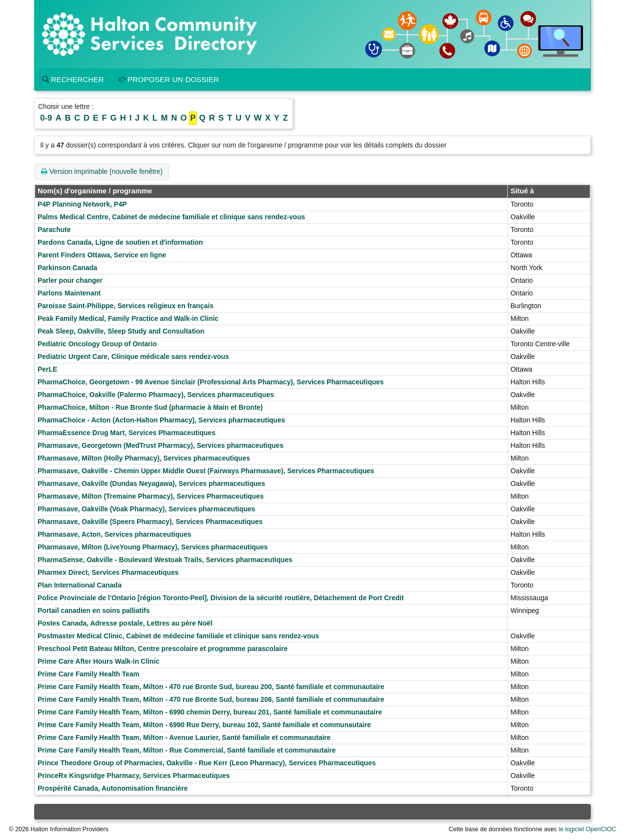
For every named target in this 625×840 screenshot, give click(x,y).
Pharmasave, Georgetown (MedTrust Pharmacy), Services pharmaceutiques (160, 445)
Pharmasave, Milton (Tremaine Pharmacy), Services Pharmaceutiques (151, 496)
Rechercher (73, 79)
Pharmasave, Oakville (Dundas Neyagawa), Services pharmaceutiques (151, 483)
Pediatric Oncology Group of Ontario (97, 344)
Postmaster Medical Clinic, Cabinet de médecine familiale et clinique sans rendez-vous (178, 636)
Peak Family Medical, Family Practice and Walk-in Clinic (128, 318)
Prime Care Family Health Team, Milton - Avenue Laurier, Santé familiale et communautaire (184, 737)
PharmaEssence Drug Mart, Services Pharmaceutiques (126, 433)
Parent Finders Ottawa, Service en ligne (102, 255)
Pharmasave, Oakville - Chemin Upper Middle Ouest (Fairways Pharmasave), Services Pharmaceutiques (206, 471)
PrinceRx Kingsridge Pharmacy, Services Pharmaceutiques (134, 776)
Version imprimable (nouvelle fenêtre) (102, 171)
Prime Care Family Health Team (88, 674)
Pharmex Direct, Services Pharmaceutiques (108, 572)
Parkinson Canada (67, 268)
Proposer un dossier (169, 79)
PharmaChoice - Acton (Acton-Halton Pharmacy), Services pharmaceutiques (161, 420)
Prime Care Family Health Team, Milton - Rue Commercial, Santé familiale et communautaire (187, 750)
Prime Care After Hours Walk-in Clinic (98, 661)
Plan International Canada (80, 585)
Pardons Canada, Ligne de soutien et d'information (120, 242)
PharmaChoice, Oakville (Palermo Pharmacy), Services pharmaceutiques (156, 395)
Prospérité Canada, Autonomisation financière (113, 788)
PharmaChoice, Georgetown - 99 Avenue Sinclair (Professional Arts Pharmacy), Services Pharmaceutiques (211, 382)
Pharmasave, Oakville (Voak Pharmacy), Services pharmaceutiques (146, 509)
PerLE (47, 369)
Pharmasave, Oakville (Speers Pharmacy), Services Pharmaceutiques (150, 522)
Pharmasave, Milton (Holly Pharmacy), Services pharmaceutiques (144, 458)
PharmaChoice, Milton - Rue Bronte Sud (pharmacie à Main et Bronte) (150, 407)
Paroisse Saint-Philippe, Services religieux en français (125, 306)
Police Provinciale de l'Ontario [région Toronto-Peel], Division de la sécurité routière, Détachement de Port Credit (221, 598)
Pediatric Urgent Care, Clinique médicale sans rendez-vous (133, 357)
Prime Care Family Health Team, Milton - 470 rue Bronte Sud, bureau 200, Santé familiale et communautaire (211, 687)
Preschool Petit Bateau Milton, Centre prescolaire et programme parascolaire (163, 649)
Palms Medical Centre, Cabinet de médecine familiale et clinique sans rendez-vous (171, 217)
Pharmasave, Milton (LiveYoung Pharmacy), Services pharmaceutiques (153, 547)
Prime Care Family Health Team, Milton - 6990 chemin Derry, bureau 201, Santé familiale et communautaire (210, 712)
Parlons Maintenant (69, 293)
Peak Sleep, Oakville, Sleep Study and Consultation (121, 331)
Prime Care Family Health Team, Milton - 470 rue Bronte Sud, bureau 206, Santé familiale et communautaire (211, 699)
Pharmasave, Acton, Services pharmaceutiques (115, 534)
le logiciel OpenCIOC (587, 829)
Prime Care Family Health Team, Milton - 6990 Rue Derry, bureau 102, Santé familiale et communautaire (204, 725)
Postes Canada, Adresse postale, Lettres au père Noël (125, 623)
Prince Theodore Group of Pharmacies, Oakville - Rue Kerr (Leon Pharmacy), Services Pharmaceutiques (207, 763)
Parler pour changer (70, 280)
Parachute (54, 230)
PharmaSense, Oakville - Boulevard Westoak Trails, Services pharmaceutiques (165, 560)
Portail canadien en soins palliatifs (94, 610)
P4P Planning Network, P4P (82, 204)
